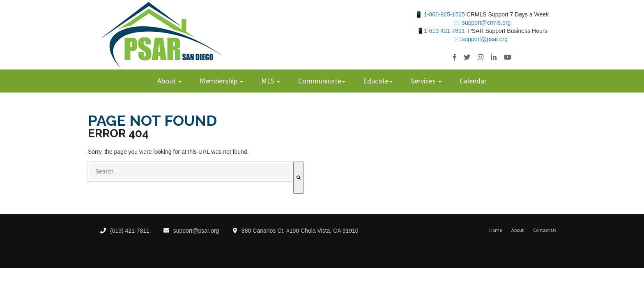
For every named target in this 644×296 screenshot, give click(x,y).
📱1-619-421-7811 (441, 31)
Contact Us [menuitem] (545, 230)
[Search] (299, 178)
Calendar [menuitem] (473, 81)
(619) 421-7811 (125, 231)
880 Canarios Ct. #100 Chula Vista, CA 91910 (296, 231)
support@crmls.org (485, 23)
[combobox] (191, 171)
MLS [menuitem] (269, 81)
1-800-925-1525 (444, 14)
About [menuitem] (167, 81)
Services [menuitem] (424, 81)
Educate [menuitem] (376, 81)
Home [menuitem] (496, 230)
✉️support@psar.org (481, 39)
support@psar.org (191, 231)
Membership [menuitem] (219, 81)
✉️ (457, 23)
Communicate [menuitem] (320, 81)
